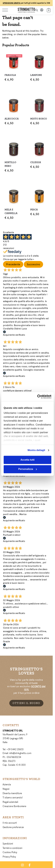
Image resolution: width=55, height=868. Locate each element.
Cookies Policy (10, 852)
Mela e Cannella (11, 211)
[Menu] (7, 10)
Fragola (10, 75)
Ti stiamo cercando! (13, 797)
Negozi (6, 789)
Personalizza (28, 469)
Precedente (13, 264)
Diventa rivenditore (12, 793)
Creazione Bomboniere (14, 806)
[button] (48, 10)
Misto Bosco (39, 119)
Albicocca (12, 119)
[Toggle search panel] (37, 10)
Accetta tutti (28, 460)
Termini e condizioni (12, 848)
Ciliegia (36, 162)
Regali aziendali (10, 802)
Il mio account (10, 823)
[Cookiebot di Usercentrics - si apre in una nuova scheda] (39, 397)
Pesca (34, 210)
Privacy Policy (9, 857)
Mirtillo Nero (10, 164)
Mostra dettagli (36, 450)
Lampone (36, 75)
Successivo (33, 264)
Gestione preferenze (13, 827)
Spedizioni (8, 844)
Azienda (7, 784)
